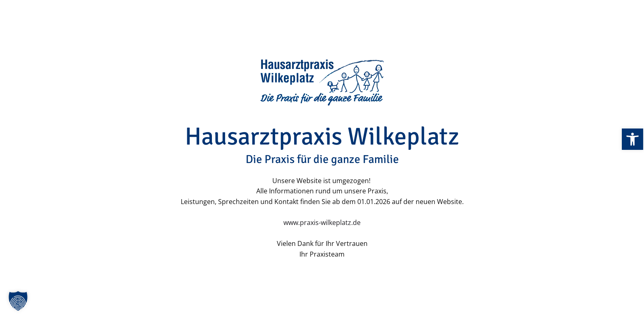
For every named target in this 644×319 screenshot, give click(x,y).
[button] (18, 301)
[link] (632, 139)
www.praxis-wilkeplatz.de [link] (322, 223)
